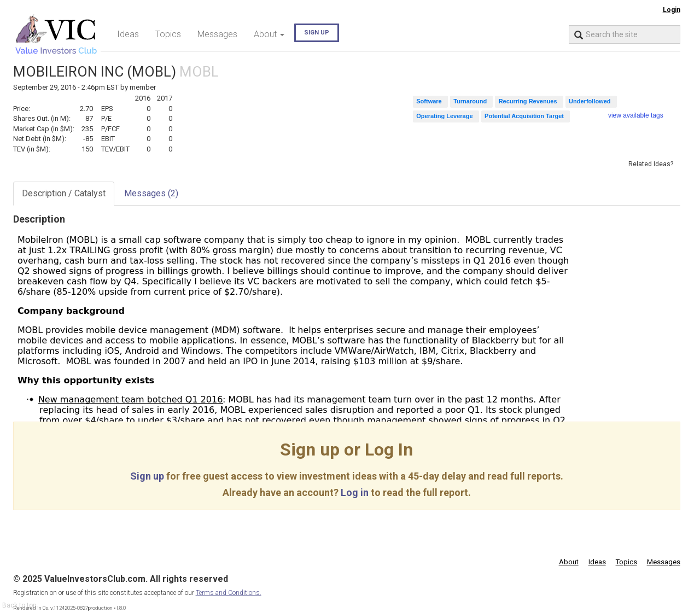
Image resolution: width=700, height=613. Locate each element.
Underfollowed (590, 101)
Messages (217, 34)
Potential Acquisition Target (524, 116)
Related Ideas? (651, 164)
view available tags (636, 115)
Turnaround (470, 101)
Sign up (317, 33)
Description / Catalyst (64, 193)
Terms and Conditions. (229, 593)
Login (672, 10)
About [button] (269, 34)
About (569, 562)
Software (429, 101)
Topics (168, 34)
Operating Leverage (444, 116)
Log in (355, 492)
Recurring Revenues (528, 101)
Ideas (128, 34)
